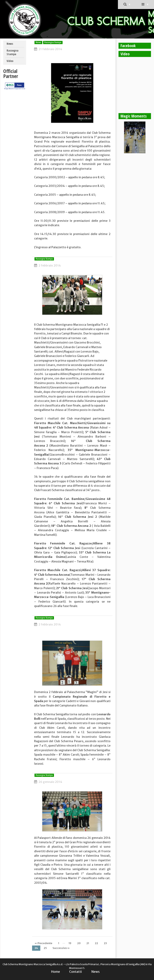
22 (96, 943)
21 (88, 943)
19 (70, 943)
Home (56, 972)
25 (45, 948)
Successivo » (61, 948)
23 (105, 943)
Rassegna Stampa (13, 52)
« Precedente (43, 943)
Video (10, 61)
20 (79, 943)
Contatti (75, 972)
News (10, 44)
